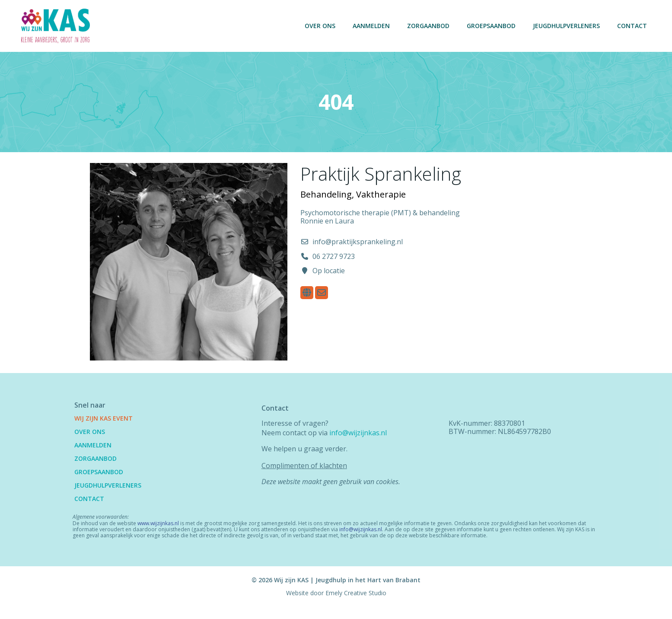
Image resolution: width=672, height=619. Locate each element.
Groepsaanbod (490, 26)
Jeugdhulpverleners (565, 26)
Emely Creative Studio (356, 607)
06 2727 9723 (334, 260)
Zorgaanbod (427, 26)
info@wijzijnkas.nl (360, 439)
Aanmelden (370, 26)
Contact (631, 26)
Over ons (319, 26)
